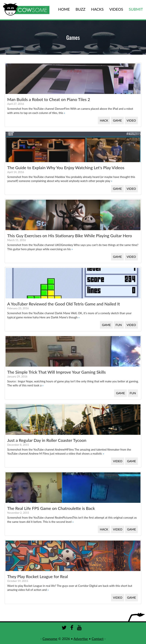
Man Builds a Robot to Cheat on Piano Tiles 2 (49, 99)
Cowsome (50, 639)
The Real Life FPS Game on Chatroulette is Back (51, 508)
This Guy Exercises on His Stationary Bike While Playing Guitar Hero (70, 236)
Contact (98, 639)
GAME (117, 120)
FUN (119, 325)
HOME (64, 9)
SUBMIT (136, 9)
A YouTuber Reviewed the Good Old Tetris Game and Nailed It (64, 304)
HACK (104, 120)
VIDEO (131, 120)
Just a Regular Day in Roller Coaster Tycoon (47, 440)
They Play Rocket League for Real (38, 576)
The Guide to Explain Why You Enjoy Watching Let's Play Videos (66, 168)
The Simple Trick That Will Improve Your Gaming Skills (56, 372)
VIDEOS (116, 9)
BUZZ (80, 9)
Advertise (81, 639)
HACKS (97, 9)
